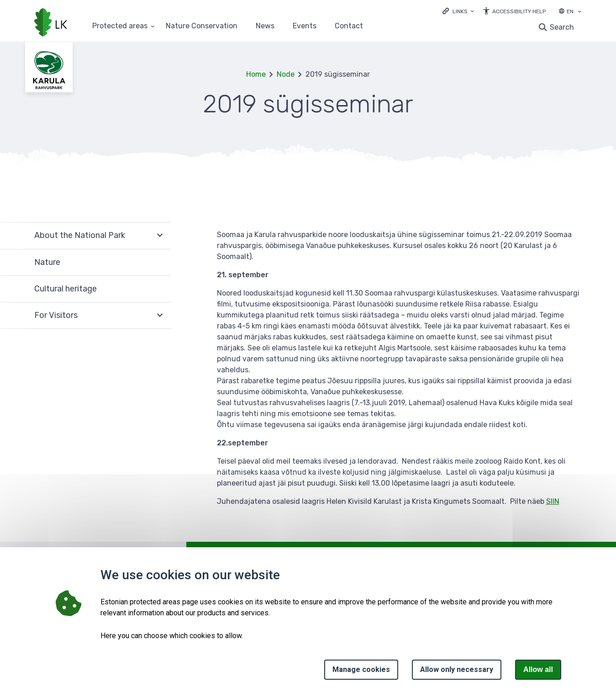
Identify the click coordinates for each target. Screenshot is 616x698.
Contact (349, 26)
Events (305, 26)
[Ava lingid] (458, 11)
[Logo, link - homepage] (51, 23)
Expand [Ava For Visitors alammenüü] (160, 316)
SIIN (553, 501)
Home (256, 74)
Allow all (538, 669)
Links (460, 11)
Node (286, 74)
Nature (47, 262)
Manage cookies (361, 669)
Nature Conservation (202, 26)
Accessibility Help (519, 11)
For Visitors (56, 315)
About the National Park (80, 235)
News (265, 26)
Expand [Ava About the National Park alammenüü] (160, 235)
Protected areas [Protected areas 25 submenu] (120, 26)
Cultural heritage (66, 289)
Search (562, 27)
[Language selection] (579, 12)
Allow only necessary (457, 669)
